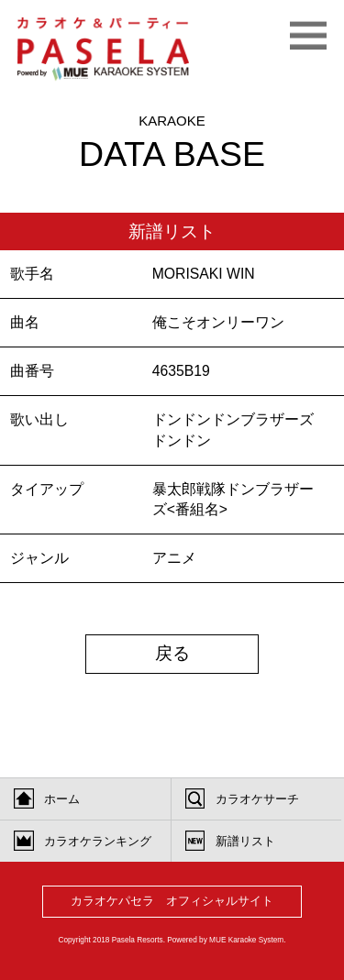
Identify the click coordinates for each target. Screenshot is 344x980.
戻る (172, 653)
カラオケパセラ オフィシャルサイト (172, 901)
